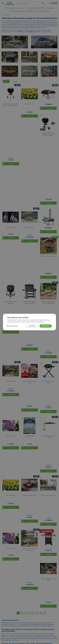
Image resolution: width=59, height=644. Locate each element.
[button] (12, 326)
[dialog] (29, 322)
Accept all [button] (46, 326)
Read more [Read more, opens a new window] (41, 322)
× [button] (54, 315)
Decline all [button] (31, 326)
